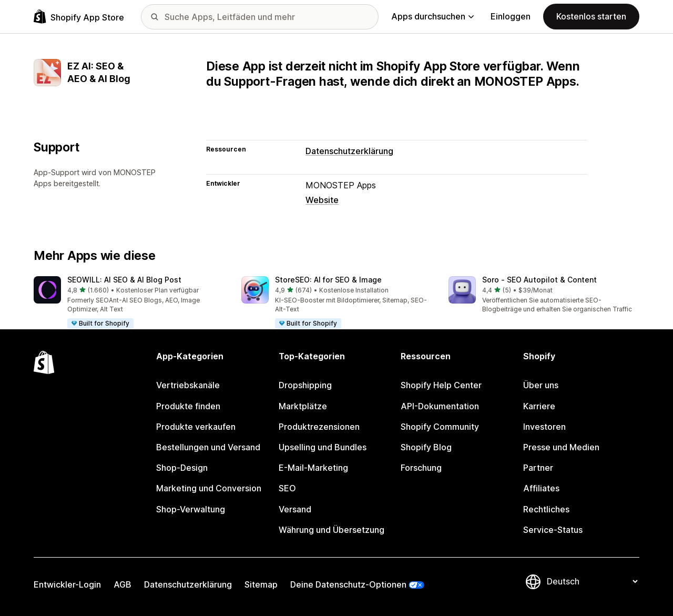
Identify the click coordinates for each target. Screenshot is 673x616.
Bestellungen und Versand (208, 447)
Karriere (539, 406)
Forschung (421, 468)
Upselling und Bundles (323, 447)
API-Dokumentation (440, 406)
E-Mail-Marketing (313, 468)
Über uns (541, 385)
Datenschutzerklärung (349, 151)
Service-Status (553, 530)
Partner (538, 468)
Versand (295, 509)
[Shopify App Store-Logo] (79, 17)
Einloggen (511, 16)
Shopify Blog (426, 447)
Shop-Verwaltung (191, 509)
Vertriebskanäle (188, 385)
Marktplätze (303, 406)
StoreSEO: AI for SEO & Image (328, 280)
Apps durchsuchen (432, 16)
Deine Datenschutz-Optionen (348, 584)
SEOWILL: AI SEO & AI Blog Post (124, 280)
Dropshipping (305, 385)
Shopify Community (440, 427)
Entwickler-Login (67, 584)
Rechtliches (546, 509)
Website (322, 200)
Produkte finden (188, 406)
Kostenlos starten (591, 16)
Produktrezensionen (319, 427)
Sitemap (261, 584)
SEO (287, 488)
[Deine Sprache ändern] (592, 582)
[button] (129, 303)
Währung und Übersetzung (332, 530)
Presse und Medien (561, 447)
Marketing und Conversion (209, 488)
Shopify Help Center (441, 385)
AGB (123, 584)
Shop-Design (182, 468)
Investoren (544, 427)
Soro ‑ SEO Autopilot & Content (539, 280)
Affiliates (541, 488)
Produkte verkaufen (196, 427)
